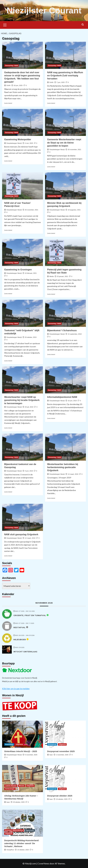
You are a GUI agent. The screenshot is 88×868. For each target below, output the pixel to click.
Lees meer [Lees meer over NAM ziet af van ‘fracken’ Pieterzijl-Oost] (8, 230)
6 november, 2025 (31, 755)
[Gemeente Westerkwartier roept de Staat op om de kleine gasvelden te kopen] (65, 122)
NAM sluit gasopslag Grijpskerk (21, 534)
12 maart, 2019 (30, 538)
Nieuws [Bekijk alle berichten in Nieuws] (22, 786)
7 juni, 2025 (61, 82)
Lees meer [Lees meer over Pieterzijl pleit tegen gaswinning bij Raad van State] (51, 294)
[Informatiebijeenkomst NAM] (65, 380)
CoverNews (43, 863)
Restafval (19, 627)
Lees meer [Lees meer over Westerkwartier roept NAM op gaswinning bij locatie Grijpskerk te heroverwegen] (8, 428)
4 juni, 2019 (29, 471)
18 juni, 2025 (18, 85)
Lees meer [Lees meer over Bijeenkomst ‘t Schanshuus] (51, 354)
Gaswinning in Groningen (18, 270)
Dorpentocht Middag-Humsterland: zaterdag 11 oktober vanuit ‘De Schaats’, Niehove (22, 843)
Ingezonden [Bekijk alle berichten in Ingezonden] (30, 830)
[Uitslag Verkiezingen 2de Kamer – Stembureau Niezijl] (23, 779)
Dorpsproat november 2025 (61, 751)
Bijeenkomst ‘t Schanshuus (62, 330)
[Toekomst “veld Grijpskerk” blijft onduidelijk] (23, 313)
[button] (5, 25)
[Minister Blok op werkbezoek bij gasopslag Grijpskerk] (65, 186)
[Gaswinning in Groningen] (23, 252)
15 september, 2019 (75, 334)
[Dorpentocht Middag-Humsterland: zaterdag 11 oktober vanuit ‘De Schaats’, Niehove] (23, 823)
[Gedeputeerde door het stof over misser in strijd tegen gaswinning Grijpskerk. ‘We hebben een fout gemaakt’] (23, 55)
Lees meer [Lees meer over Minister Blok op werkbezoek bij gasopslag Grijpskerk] (51, 233)
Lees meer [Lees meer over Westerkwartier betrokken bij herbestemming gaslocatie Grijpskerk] (51, 498)
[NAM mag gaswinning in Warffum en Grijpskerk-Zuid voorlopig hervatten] (65, 55)
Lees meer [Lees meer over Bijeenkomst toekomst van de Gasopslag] (8, 492)
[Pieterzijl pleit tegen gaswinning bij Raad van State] (65, 252)
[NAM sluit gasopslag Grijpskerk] (23, 517)
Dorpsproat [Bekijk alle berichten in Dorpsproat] (52, 744)
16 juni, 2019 (72, 401)
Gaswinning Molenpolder (18, 139)
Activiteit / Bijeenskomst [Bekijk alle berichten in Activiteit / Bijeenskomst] (14, 830)
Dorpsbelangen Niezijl (14, 143)
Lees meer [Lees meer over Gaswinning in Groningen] (8, 293)
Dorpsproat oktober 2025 (60, 796)
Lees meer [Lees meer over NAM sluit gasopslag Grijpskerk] (8, 556)
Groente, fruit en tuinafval (30, 615)
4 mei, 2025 (29, 143)
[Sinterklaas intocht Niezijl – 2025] (23, 734)
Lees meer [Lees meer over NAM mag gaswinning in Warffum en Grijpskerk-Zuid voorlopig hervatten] (51, 103)
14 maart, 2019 (73, 474)
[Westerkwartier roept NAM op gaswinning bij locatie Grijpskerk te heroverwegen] (23, 380)
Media (52, 276)
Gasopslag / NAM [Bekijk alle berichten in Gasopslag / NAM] (11, 65)
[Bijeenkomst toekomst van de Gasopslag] (23, 447)
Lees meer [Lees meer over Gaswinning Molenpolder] (8, 161)
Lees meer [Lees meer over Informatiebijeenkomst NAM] (51, 418)
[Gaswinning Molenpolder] (23, 122)
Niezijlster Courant (44, 10)
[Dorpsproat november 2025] (65, 734)
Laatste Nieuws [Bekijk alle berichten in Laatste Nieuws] (11, 786)
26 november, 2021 (74, 150)
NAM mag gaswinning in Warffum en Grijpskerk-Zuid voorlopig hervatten (65, 76)
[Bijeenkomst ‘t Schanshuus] (65, 313)
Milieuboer (20, 640)
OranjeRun (10, 850)
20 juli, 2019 (29, 407)
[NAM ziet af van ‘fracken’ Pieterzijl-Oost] (23, 186)
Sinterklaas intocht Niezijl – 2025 (21, 751)
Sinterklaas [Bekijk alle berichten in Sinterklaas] (9, 744)
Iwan (51, 755)
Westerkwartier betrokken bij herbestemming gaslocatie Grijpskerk (63, 467)
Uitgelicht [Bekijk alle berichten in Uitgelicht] (19, 744)
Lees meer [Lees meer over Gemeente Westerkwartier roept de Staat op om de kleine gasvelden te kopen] (51, 167)
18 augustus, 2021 (74, 210)
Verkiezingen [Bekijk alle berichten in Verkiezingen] (10, 789)
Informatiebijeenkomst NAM (62, 397)
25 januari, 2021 (63, 276)
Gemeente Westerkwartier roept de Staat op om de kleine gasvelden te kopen (64, 143)
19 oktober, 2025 (62, 799)
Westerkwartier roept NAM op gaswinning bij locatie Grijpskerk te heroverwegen (22, 400)
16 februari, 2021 (31, 273)
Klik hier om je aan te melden (16, 688)
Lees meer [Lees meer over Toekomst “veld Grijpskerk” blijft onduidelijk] (8, 361)
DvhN (8, 85)
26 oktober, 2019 (31, 337)
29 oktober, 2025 (19, 802)
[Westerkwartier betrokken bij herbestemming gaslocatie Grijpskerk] (65, 447)
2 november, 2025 (62, 755)
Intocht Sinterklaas (25, 652)
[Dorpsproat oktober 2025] (65, 779)
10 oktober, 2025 (23, 850)
